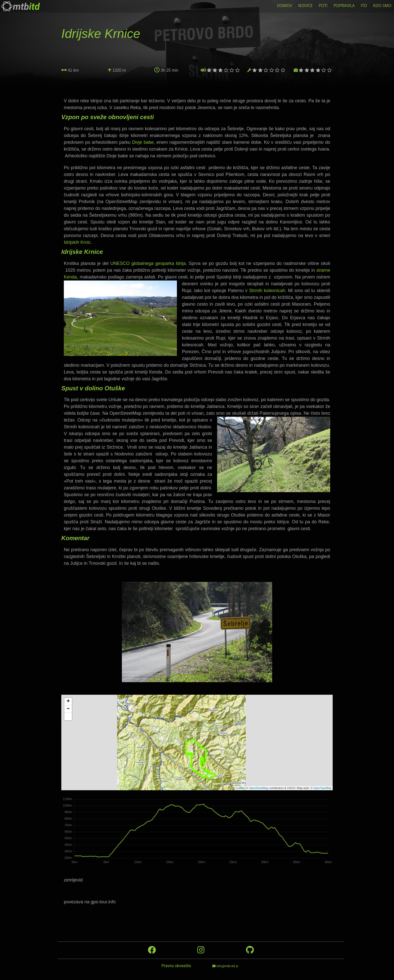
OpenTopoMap (322, 788)
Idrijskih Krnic (77, 242)
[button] (68, 717)
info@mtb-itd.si (225, 966)
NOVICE (305, 6)
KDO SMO (382, 6)
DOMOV (284, 6)
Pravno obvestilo (176, 966)
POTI (323, 6)
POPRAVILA (344, 6)
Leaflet (240, 788)
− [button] (68, 709)
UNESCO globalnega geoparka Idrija (148, 263)
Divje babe (143, 142)
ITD (364, 6)
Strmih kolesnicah (267, 291)
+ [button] (68, 702)
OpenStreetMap (259, 788)
